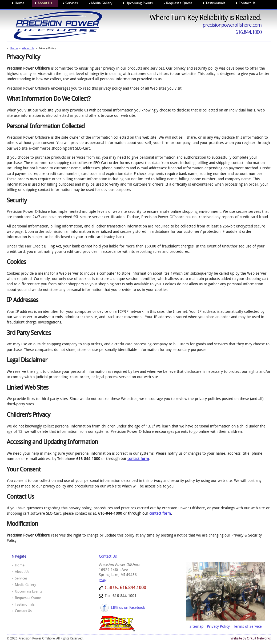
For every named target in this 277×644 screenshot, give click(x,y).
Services (21, 578)
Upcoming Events (29, 591)
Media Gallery (25, 585)
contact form (138, 459)
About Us (22, 572)
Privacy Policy (218, 626)
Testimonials (25, 604)
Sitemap (196, 626)
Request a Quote (28, 598)
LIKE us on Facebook (128, 607)
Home (20, 565)
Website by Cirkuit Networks (251, 638)
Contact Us (23, 611)
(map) (103, 580)
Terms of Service (248, 626)
